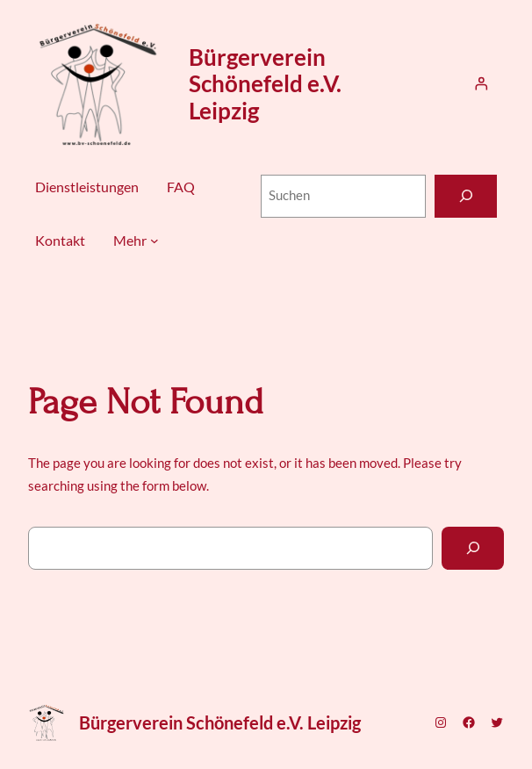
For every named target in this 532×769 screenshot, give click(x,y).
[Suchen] (466, 196)
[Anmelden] (481, 83)
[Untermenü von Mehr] (155, 241)
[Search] (473, 548)
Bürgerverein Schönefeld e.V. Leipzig (265, 84)
